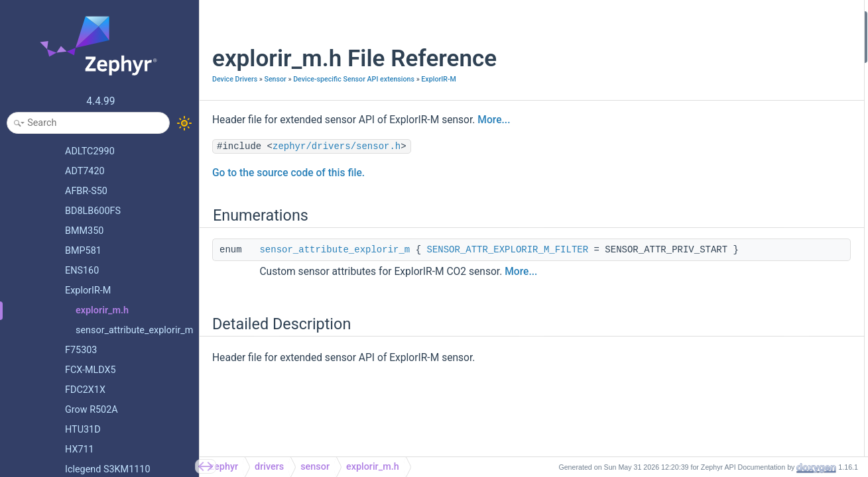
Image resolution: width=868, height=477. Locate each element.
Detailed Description (720, 55)
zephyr (224, 467)
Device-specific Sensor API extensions (354, 79)
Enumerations (708, 19)
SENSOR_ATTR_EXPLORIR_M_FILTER (507, 264)
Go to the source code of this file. (288, 187)
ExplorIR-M (230, 94)
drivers (269, 467)
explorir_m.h (373, 467)
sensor (315, 467)
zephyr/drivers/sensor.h (337, 161)
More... (494, 134)
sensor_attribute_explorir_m (335, 264)
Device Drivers (235, 79)
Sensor (275, 79)
